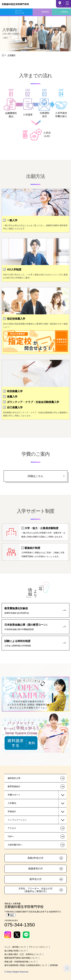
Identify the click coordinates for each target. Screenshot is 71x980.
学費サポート (14, 795)
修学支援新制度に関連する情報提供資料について (26, 965)
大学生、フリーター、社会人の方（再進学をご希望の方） (35, 890)
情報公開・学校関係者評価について (20, 962)
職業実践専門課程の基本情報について (21, 958)
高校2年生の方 (35, 858)
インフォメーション (17, 820)
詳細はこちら (35, 476)
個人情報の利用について (15, 951)
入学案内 (12, 803)
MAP (11, 915)
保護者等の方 (35, 869)
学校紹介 (12, 811)
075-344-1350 (20, 925)
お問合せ (64, 12)
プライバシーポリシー (38, 947)
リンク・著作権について (15, 947)
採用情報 (54, 965)
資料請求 (45, 12)
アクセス (60, 6)
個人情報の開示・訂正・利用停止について (23, 954)
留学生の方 (36, 879)
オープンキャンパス (20, 12)
